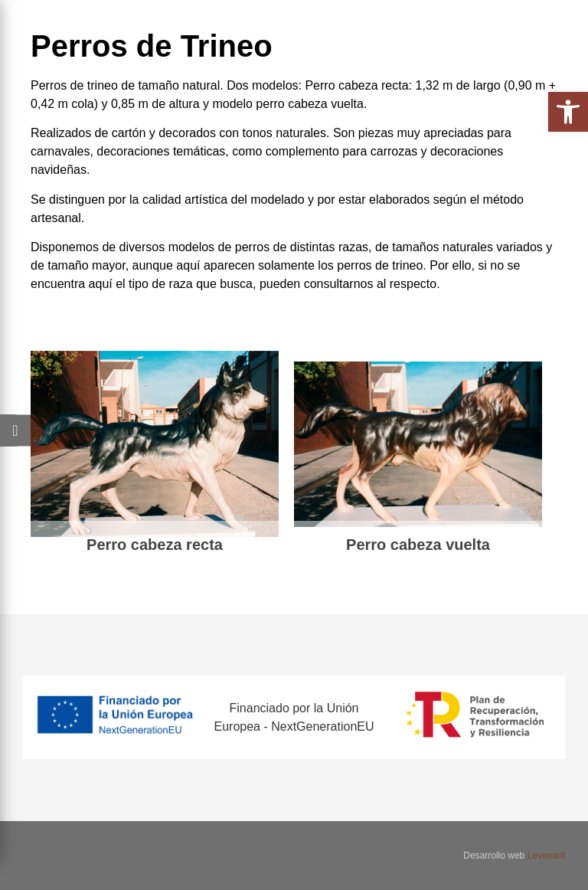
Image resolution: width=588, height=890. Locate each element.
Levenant (546, 856)
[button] (568, 112)
